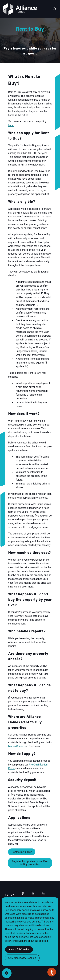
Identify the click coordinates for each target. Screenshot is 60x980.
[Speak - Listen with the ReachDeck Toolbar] (52, 972)
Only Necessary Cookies (22, 958)
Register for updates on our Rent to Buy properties (30, 863)
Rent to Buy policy (22, 852)
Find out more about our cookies (30, 941)
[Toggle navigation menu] (46, 9)
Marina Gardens (17, 746)
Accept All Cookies (19, 949)
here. (11, 125)
